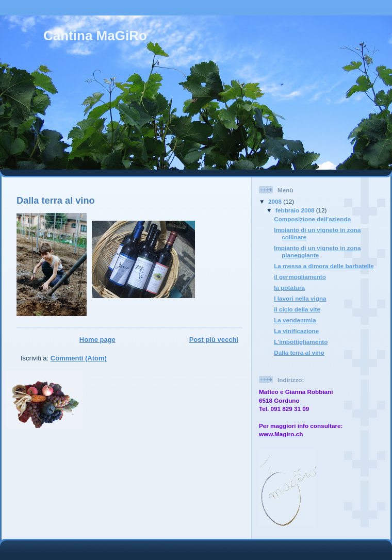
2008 (276, 201)
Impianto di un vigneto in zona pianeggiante (317, 251)
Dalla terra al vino (56, 201)
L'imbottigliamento (301, 342)
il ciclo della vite (297, 309)
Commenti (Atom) (79, 358)
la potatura (289, 287)
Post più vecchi (214, 340)
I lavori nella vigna (300, 298)
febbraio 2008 (296, 210)
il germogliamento (300, 277)
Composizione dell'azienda (312, 219)
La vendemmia (295, 320)
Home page (97, 340)
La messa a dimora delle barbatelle (324, 266)
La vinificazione (296, 331)
